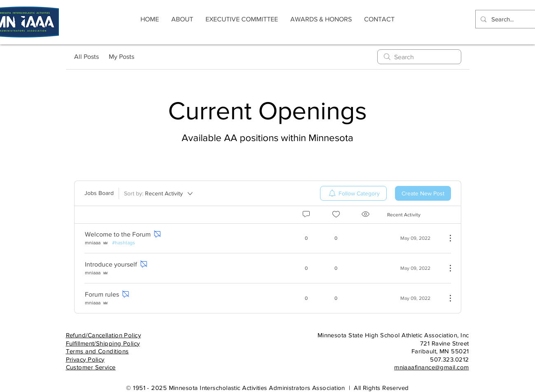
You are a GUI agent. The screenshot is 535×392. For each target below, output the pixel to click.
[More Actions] (446, 238)
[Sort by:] (159, 193)
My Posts (121, 57)
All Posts (86, 57)
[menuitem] (353, 193)
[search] (419, 57)
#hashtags (124, 243)
